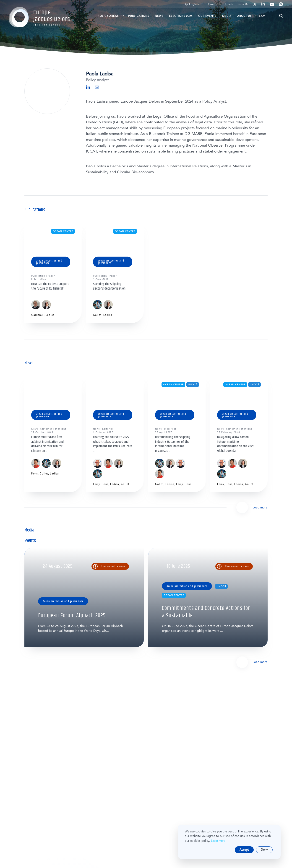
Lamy (96, 484)
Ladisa (50, 315)
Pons (35, 474)
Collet (97, 315)
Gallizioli (38, 315)
